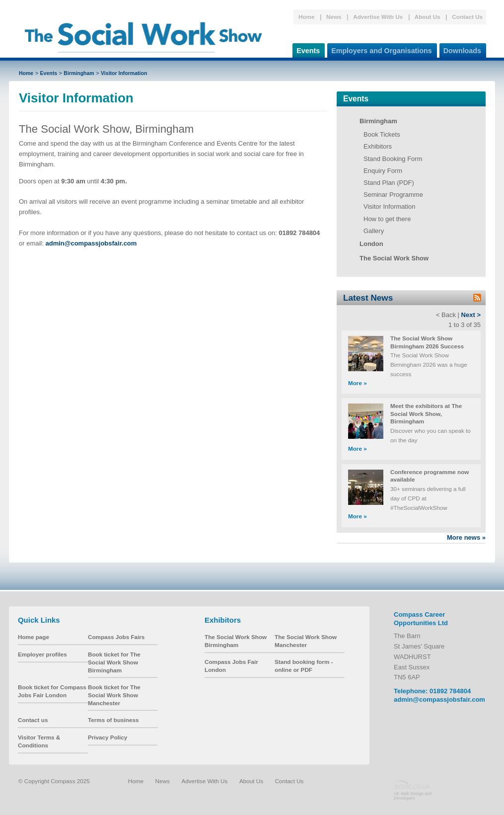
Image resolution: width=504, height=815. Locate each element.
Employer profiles (42, 654)
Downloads (460, 49)
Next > (471, 315)
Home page (34, 637)
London (371, 244)
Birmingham (79, 73)
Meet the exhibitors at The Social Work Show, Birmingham (426, 413)
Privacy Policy (108, 737)
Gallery (374, 231)
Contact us (33, 720)
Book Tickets (382, 134)
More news (466, 537)
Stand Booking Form (393, 159)
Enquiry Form (383, 171)
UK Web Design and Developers (413, 796)
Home (306, 17)
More (358, 383)
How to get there (387, 219)
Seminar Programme (393, 195)
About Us (428, 17)
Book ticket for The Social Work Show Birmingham (114, 662)
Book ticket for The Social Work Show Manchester (114, 695)
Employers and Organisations (380, 49)
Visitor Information (124, 73)
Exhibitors (378, 146)
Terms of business (113, 720)
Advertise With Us (378, 17)
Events (306, 49)
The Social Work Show (394, 258)
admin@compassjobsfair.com (439, 699)
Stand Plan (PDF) (389, 183)
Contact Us (467, 17)
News (334, 17)
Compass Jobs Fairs (116, 637)
